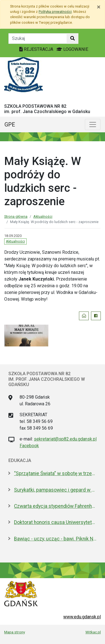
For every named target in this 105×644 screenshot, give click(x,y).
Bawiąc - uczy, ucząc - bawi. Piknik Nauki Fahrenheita (55, 539)
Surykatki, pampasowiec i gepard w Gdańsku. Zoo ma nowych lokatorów (55, 490)
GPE (10, 125)
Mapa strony (15, 632)
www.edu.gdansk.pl (82, 617)
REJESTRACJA (37, 49)
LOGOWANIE (72, 49)
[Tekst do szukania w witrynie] (38, 39)
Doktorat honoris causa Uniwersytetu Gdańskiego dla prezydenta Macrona (55, 522)
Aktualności (43, 216)
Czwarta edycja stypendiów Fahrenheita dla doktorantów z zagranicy (55, 506)
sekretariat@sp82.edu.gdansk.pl (65, 439)
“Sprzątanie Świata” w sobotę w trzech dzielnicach (55, 473)
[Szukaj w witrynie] (73, 39)
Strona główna (16, 216)
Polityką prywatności (55, 12)
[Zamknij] (99, 7)
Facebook (29, 446)
